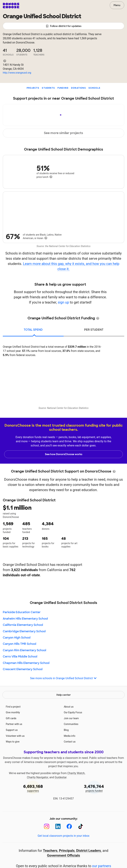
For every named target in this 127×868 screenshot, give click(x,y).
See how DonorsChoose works (64, 454)
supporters (33, 788)
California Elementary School (23, 625)
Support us (12, 730)
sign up (63, 302)
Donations (78, 88)
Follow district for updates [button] (63, 26)
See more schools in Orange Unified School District (64, 678)
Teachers (50, 851)
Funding (63, 88)
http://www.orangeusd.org (17, 73)
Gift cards (11, 718)
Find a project (13, 707)
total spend (33, 330)
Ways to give (13, 742)
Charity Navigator (37, 777)
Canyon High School (17, 638)
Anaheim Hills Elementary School (25, 619)
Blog (66, 730)
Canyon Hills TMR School (20, 644)
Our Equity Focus (73, 712)
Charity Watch (76, 773)
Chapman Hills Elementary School (26, 663)
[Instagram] (47, 826)
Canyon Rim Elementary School (24, 650)
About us (69, 707)
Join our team (71, 718)
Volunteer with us (15, 736)
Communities (71, 724)
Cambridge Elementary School (24, 631)
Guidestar (61, 777)
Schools (94, 88)
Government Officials (64, 855)
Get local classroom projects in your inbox (63, 836)
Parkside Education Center (22, 612)
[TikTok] (81, 826)
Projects (33, 88)
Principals (67, 851)
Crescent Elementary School (23, 669)
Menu (117, 5)
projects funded (94, 788)
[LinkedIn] (58, 826)
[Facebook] (69, 826)
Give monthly (13, 712)
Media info (70, 736)
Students (48, 88)
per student (94, 330)
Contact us (70, 742)
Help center (64, 695)
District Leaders (88, 851)
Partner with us (14, 724)
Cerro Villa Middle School (20, 657)
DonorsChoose (11, 6)
